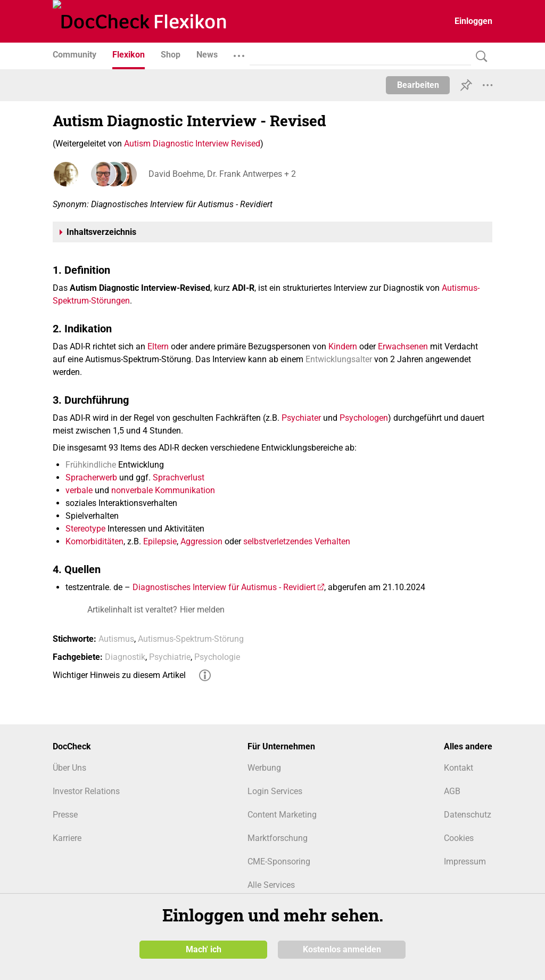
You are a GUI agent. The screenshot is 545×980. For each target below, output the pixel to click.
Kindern (343, 346)
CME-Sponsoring (279, 861)
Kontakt (459, 768)
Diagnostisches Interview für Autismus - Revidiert (224, 587)
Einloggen (473, 21)
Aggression (201, 541)
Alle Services (271, 885)
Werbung (264, 768)
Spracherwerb (91, 477)
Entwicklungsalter (339, 359)
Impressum (465, 861)
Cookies (459, 838)
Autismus (116, 639)
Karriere (67, 838)
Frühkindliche (91, 465)
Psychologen (364, 418)
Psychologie (217, 657)
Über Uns (69, 768)
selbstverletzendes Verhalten (297, 541)
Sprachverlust (179, 477)
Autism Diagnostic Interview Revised (192, 144)
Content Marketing (282, 815)
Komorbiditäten (94, 541)
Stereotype (85, 529)
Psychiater (301, 418)
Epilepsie (160, 541)
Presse (65, 815)
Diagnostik (125, 657)
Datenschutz (468, 815)
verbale (79, 490)
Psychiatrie (170, 657)
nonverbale (132, 490)
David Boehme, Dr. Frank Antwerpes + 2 (222, 174)
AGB (452, 791)
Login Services (275, 791)
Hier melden (202, 610)
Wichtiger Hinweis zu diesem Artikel (119, 675)
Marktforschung (278, 838)
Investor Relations (86, 791)
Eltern (158, 346)
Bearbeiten (418, 85)
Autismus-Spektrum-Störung (191, 639)
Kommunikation (185, 490)
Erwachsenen (403, 346)
